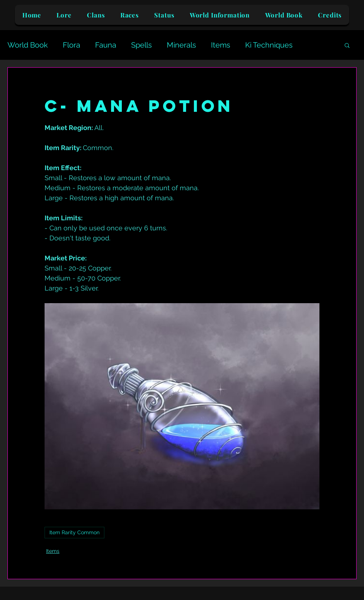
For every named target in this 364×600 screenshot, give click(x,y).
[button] (347, 45)
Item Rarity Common (74, 532)
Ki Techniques (269, 45)
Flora (71, 45)
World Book (28, 45)
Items (221, 45)
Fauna (106, 45)
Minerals (181, 45)
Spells (142, 45)
